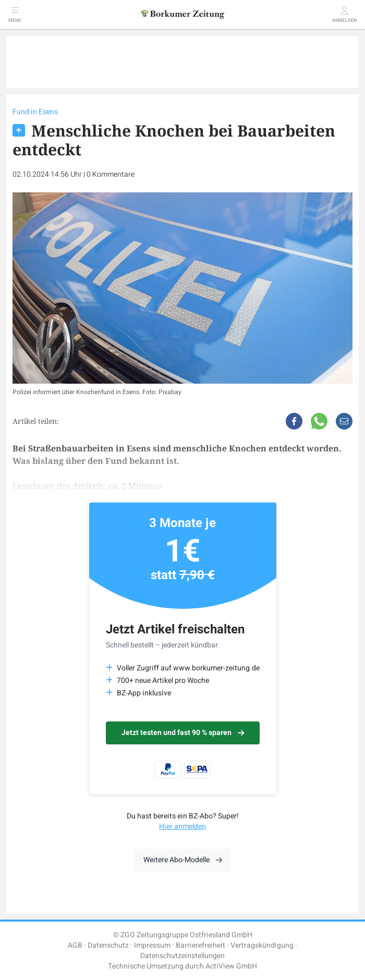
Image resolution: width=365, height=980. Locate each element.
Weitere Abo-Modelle (183, 860)
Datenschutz (108, 945)
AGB (75, 945)
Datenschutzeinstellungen (182, 956)
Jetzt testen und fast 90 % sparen (183, 733)
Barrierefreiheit (200, 945)
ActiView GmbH (231, 966)
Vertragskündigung (262, 945)
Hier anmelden (182, 826)
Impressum (152, 945)
